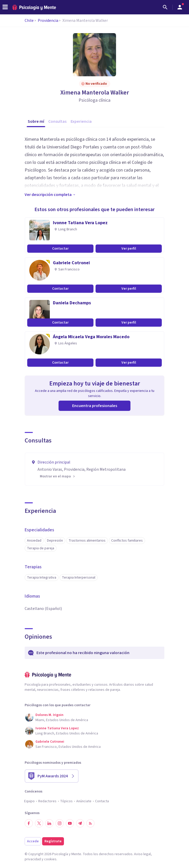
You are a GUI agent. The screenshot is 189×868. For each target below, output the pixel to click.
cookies (50, 859)
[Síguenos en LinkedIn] (49, 823)
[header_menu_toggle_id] (5, 7)
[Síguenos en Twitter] (39, 823)
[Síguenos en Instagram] (60, 823)
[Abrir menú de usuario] (180, 7)
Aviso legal (142, 854)
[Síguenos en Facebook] (29, 823)
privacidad (33, 859)
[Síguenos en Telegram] (80, 823)
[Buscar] (165, 7)
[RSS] (90, 823)
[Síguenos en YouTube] (70, 823)
